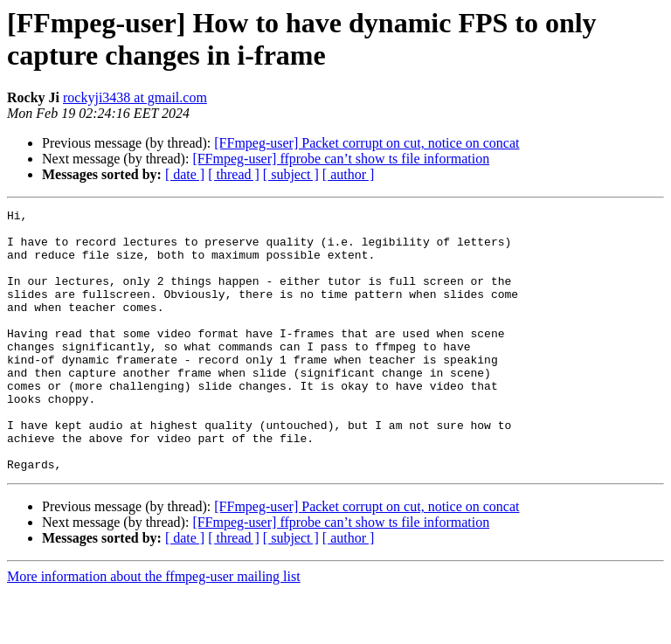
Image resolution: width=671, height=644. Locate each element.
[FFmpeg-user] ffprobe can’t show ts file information (341, 159)
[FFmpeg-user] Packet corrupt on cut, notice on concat (367, 143)
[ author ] (349, 174)
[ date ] (185, 174)
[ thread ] (234, 174)
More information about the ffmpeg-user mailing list (154, 629)
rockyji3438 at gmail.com (135, 97)
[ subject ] (291, 174)
